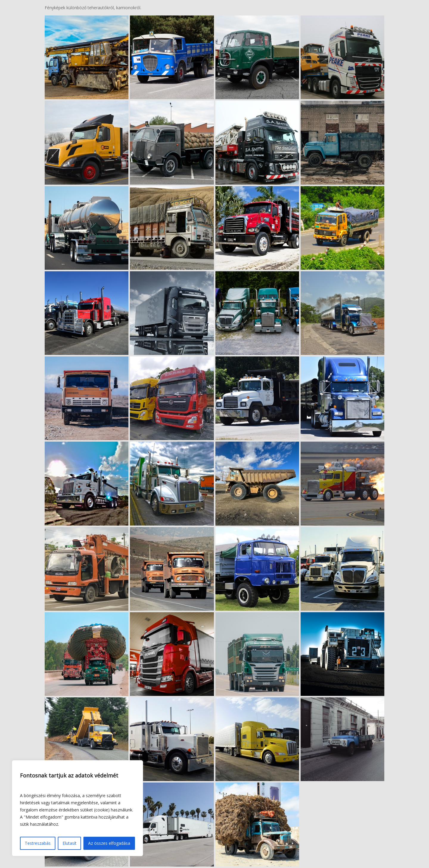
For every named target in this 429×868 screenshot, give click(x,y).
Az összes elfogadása (109, 843)
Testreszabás (38, 843)
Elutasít (70, 843)
